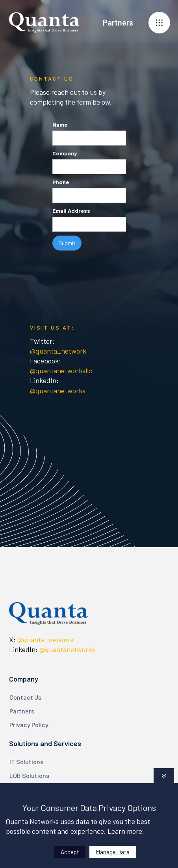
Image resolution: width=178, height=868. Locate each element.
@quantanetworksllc (61, 370)
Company (65, 153)
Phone (61, 182)
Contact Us (25, 697)
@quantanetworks (58, 391)
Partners (22, 711)
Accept (70, 852)
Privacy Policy (29, 725)
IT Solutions (26, 762)
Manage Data (113, 852)
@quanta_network (58, 351)
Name (60, 124)
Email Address (71, 211)
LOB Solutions (29, 775)
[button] (159, 23)
